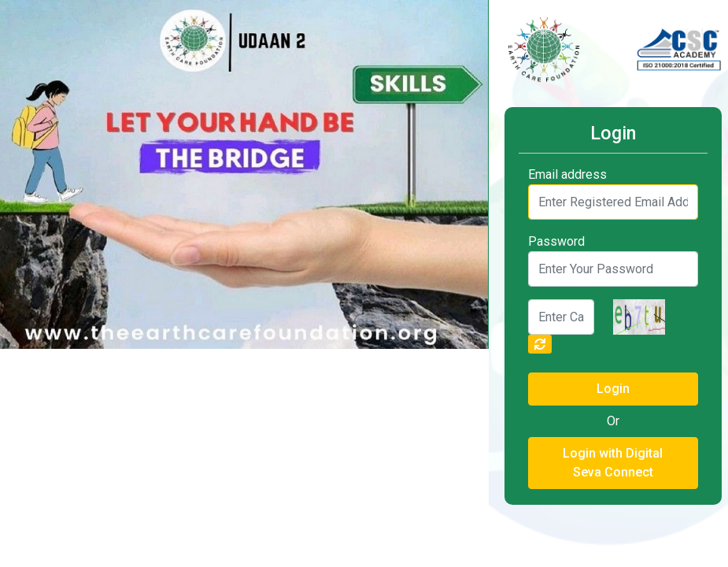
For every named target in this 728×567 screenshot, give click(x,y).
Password (556, 241)
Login (613, 389)
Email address (567, 174)
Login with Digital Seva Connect (613, 463)
